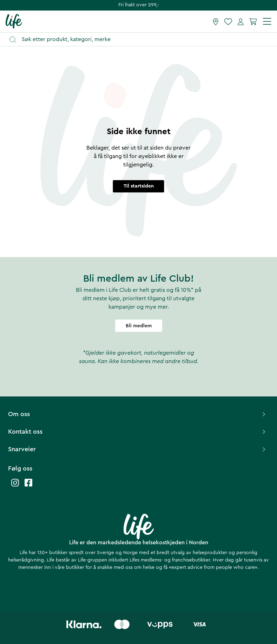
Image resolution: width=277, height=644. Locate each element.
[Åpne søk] (142, 40)
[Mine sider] (241, 21)
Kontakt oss (138, 432)
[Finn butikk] (216, 21)
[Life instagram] (15, 486)
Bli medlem (139, 326)
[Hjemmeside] (14, 21)
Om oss (138, 414)
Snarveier (138, 449)
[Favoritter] (228, 21)
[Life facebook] (28, 486)
